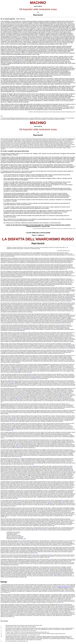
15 (20, 329)
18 (43, 338)
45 (49, 504)
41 (72, 488)
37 (33, 464)
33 (16, 445)
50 (25, 539)
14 (62, 322)
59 (55, 575)
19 (74, 348)
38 (72, 470)
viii (33, 613)
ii (9, 592)
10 (70, 301)
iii (49, 599)
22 (31, 372)
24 (34, 378)
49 (36, 529)
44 (63, 501)
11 (32, 312)
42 (9, 495)
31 (15, 418)
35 (34, 448)
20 (24, 360)
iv (63, 602)
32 (12, 430)
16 (15, 334)
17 (71, 335)
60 (26, 577)
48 (53, 526)
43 (17, 498)
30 (1, 402)
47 (46, 522)
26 (16, 386)
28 (27, 397)
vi (64, 608)
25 (12, 383)
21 (18, 370)
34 (74, 445)
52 (50, 544)
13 (54, 317)
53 (36, 553)
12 (7, 316)
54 (48, 557)
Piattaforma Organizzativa (63, 587)
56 (27, 568)
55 (17, 565)
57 (48, 570)
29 (17, 398)
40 (46, 485)
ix (13, 617)
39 (74, 473)
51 (18, 543)
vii (71, 609)
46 (6, 517)
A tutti (5, 151)
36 (21, 456)
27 (61, 395)
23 (28, 375)
